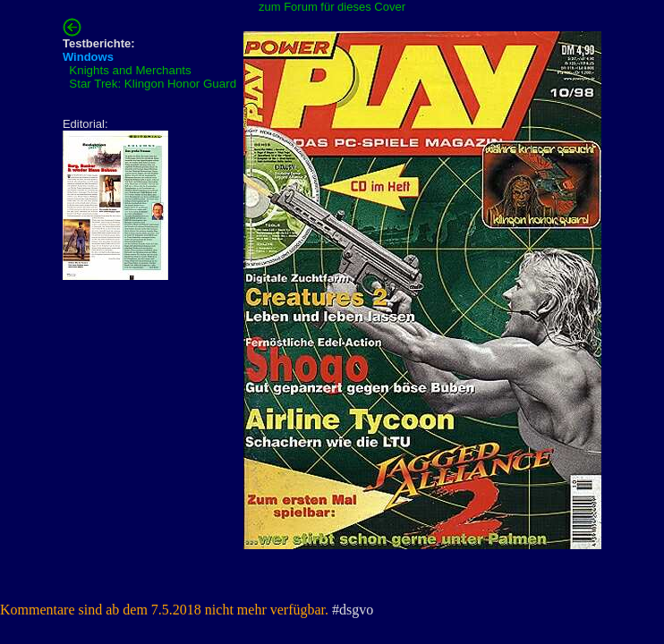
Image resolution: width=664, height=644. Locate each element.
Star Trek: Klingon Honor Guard (153, 84)
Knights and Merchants (130, 70)
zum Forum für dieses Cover (332, 7)
